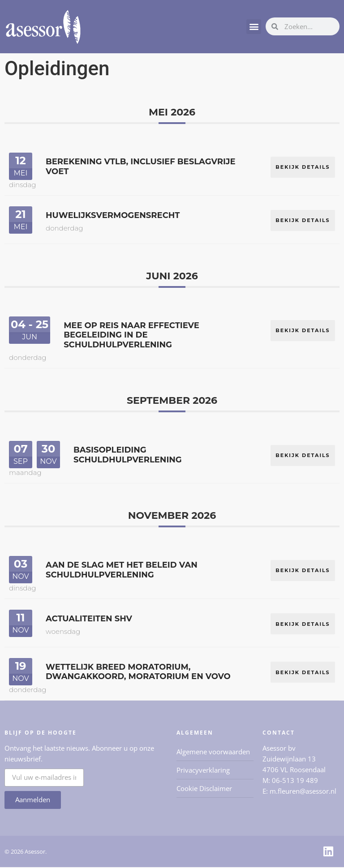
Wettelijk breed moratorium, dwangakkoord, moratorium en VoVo (138, 673)
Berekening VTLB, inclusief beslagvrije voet (141, 167)
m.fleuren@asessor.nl (303, 792)
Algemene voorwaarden (213, 753)
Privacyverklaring (203, 771)
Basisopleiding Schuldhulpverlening (128, 455)
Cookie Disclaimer (204, 789)
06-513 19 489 (295, 781)
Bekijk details (303, 166)
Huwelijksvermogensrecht (113, 215)
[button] (254, 27)
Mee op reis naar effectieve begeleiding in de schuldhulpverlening (131, 336)
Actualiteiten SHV (89, 619)
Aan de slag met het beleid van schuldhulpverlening (122, 570)
